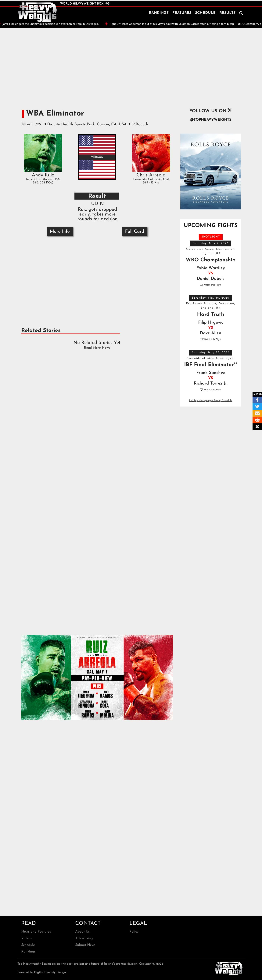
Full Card (135, 232)
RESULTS (227, 13)
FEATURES (182, 13)
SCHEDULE (205, 13)
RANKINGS (159, 13)
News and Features (36, 932)
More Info (60, 232)
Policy (134, 932)
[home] (37, 12)
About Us (82, 932)
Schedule (28, 945)
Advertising (84, 938)
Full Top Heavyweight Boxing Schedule (211, 401)
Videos (26, 938)
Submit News (85, 945)
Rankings (28, 952)
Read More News (97, 348)
